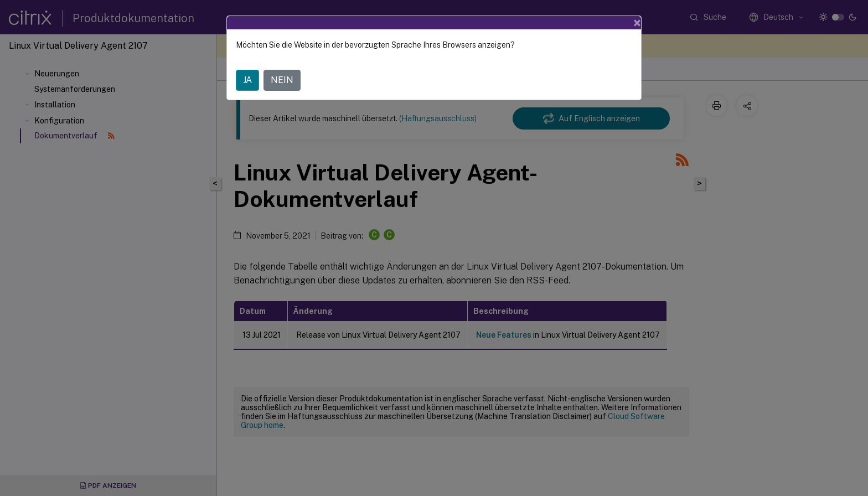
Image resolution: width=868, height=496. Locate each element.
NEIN (282, 80)
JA (247, 80)
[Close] (637, 23)
